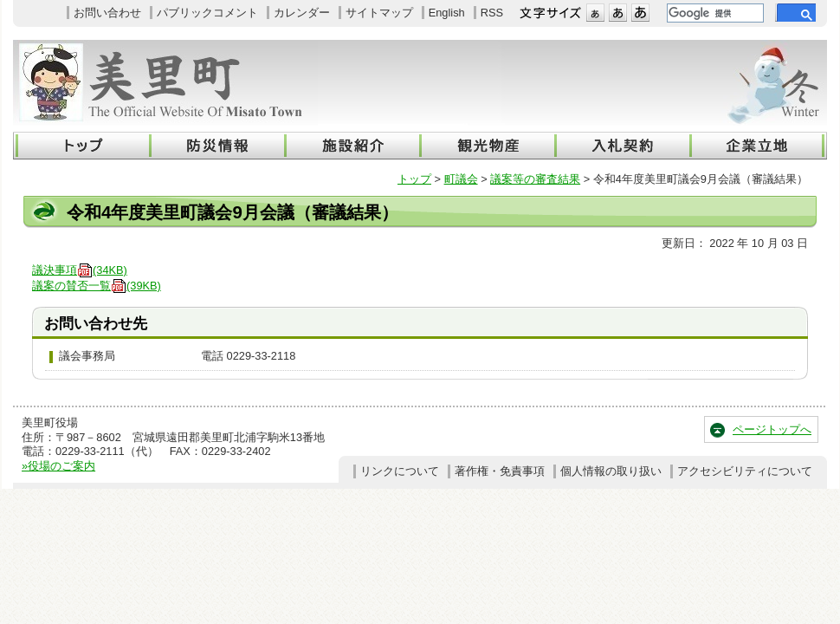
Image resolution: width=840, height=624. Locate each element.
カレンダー (302, 13)
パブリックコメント (207, 13)
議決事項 (80, 270)
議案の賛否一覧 (97, 286)
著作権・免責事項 (500, 471)
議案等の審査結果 (535, 179)
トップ (414, 179)
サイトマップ (379, 13)
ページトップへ (772, 429)
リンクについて (400, 471)
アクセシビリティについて (745, 471)
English (447, 13)
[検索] (714, 13)
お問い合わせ (107, 13)
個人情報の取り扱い (611, 471)
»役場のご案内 (58, 466)
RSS (492, 13)
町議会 (461, 179)
